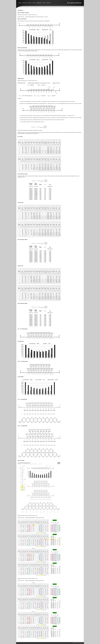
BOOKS (30, 3)
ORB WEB (48, 3)
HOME (20, 3)
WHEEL (44, 3)
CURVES (34, 3)
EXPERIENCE (25, 3)
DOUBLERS (39, 3)
